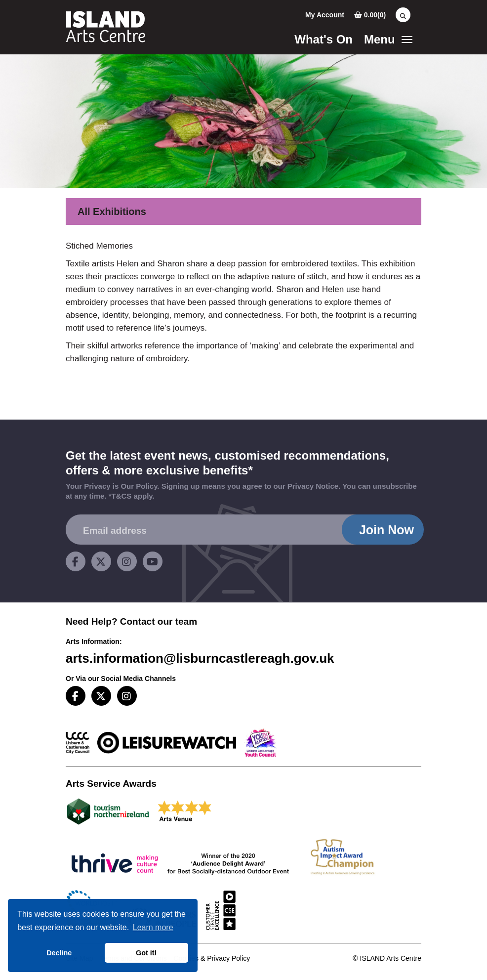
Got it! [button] (146, 953)
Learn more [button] (153, 927)
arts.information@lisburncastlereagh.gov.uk (200, 658)
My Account (325, 15)
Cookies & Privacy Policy (212, 958)
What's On (324, 39)
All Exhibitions (112, 212)
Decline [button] (59, 953)
